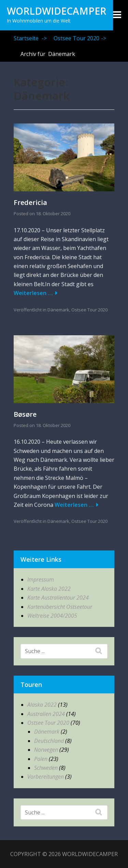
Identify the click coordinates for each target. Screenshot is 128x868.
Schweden (46, 768)
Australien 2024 (46, 714)
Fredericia (30, 202)
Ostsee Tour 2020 (80, 38)
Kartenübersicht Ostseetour (60, 607)
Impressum (41, 579)
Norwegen (46, 750)
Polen (41, 759)
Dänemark (58, 310)
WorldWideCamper (56, 11)
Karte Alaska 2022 (49, 589)
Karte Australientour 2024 (58, 598)
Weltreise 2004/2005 (52, 616)
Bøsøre (25, 414)
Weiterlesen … (33, 293)
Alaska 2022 (42, 705)
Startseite (30, 38)
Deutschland (49, 741)
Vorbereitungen (46, 777)
